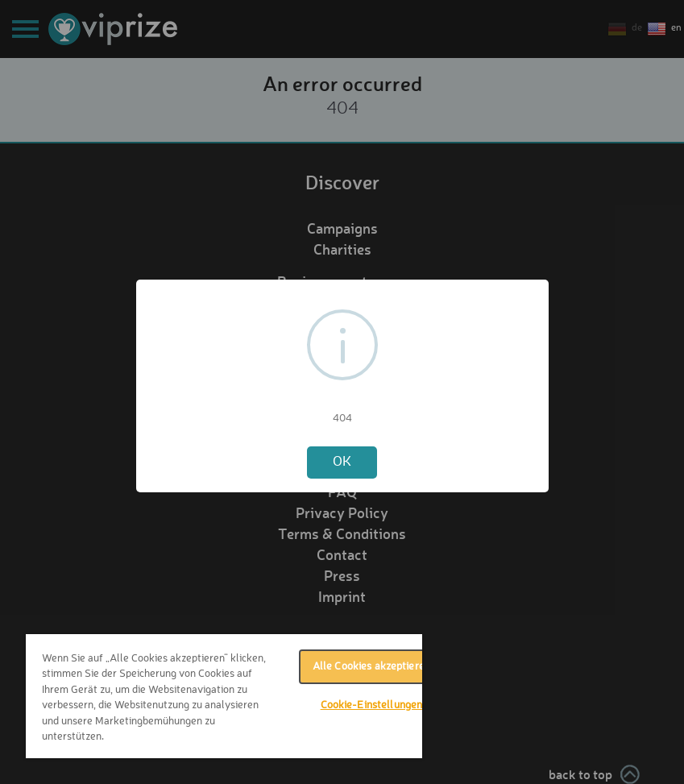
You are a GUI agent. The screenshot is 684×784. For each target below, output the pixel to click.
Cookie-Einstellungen (372, 705)
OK (342, 462)
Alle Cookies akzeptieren (371, 667)
